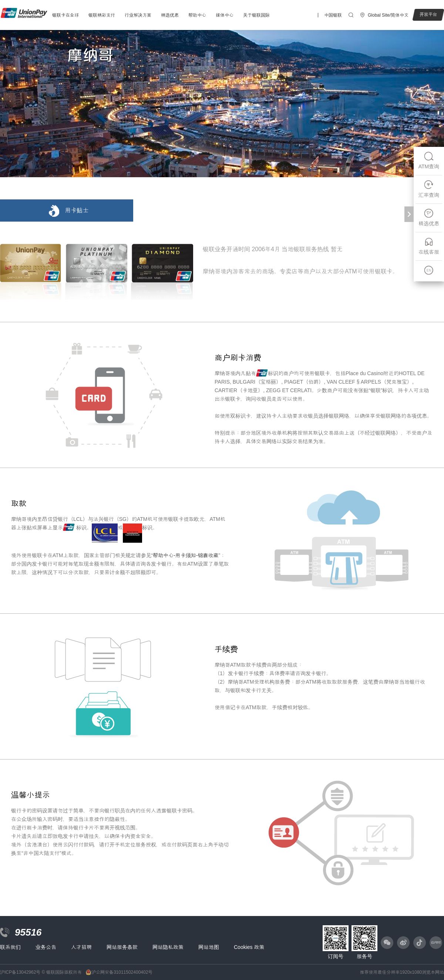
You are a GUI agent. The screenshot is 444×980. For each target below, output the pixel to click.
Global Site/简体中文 (388, 15)
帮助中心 (197, 15)
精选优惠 (170, 15)
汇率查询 (429, 189)
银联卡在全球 (65, 15)
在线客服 (429, 246)
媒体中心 (225, 15)
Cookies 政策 (249, 947)
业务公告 (46, 947)
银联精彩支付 (102, 15)
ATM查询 (429, 160)
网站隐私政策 (168, 947)
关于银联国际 (256, 15)
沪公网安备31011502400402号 (122, 972)
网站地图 (209, 947)
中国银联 (333, 15)
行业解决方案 (138, 15)
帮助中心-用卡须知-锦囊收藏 (186, 555)
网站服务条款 (122, 947)
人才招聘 (81, 947)
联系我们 (10, 947)
